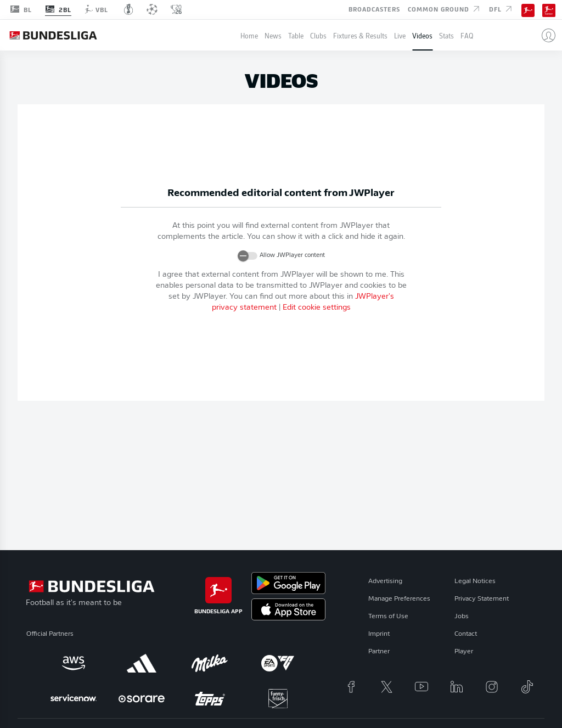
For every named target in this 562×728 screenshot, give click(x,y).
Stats (446, 35)
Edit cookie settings (317, 308)
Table (296, 35)
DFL (501, 9)
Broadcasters (374, 9)
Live (400, 35)
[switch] (248, 256)
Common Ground (445, 9)
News (273, 35)
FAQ (467, 35)
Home (249, 35)
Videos (422, 35)
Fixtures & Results (360, 35)
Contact (466, 634)
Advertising (385, 581)
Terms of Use (388, 617)
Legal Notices (475, 581)
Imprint (379, 634)
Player (464, 652)
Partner (379, 652)
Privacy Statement (482, 599)
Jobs (462, 617)
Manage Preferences (399, 599)
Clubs (318, 35)
